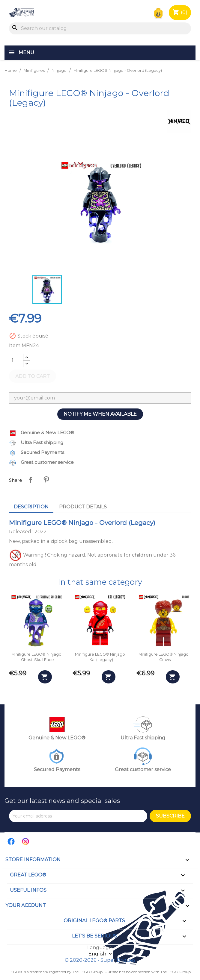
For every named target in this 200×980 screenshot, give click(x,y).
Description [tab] (31, 507)
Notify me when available (100, 414)
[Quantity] (16, 361)
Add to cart (33, 376)
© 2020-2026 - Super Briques (100, 960)
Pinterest (46, 480)
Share (31, 480)
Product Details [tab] (83, 507)
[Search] (100, 28)
